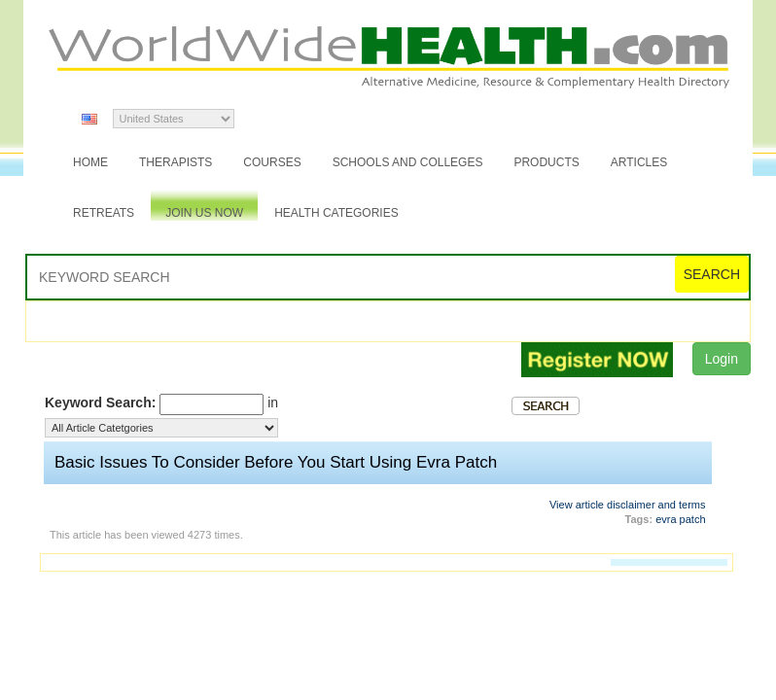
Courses (272, 162)
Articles (639, 162)
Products (546, 162)
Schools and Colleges (408, 162)
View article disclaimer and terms (628, 505)
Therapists (176, 162)
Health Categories (336, 213)
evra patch (680, 519)
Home (90, 162)
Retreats (104, 213)
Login (722, 359)
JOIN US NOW (204, 213)
